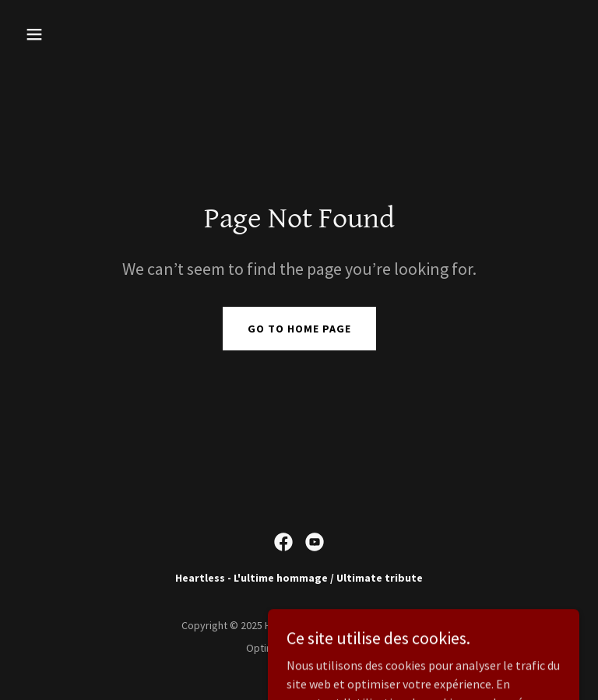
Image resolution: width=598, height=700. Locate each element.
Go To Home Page (299, 329)
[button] (83, 34)
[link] (283, 542)
